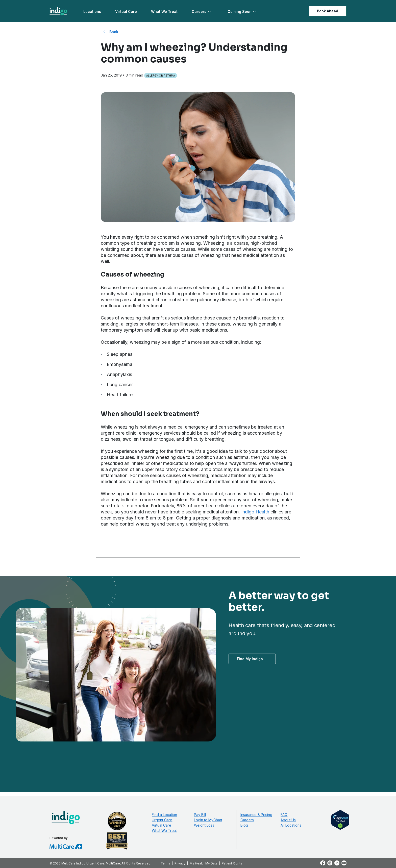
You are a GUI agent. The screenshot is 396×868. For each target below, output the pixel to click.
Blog (244, 825)
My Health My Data (204, 863)
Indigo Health (255, 512)
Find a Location (164, 815)
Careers (199, 11)
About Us (288, 820)
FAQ (284, 815)
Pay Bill (200, 815)
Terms (165, 863)
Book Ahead (328, 11)
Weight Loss (204, 825)
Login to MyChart (208, 820)
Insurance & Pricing (256, 815)
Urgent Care (162, 820)
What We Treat (164, 11)
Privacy (180, 863)
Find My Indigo (250, 659)
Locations (92, 11)
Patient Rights (232, 863)
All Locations (291, 825)
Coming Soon (240, 11)
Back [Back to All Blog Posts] (114, 32)
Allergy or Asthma (161, 76)
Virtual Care (126, 11)
